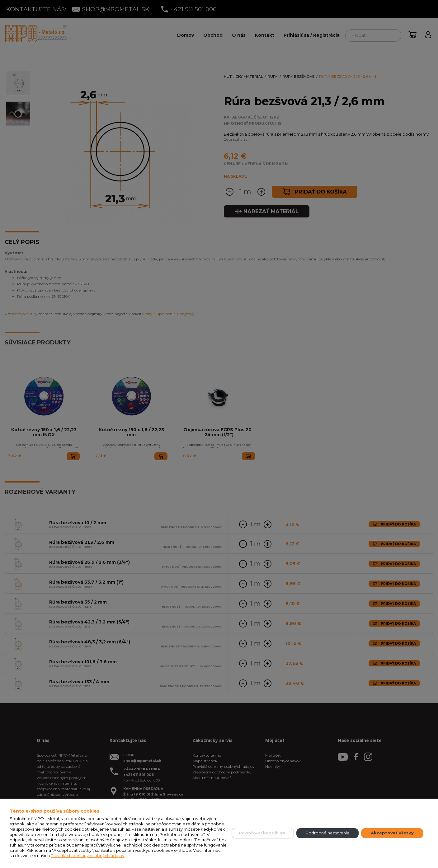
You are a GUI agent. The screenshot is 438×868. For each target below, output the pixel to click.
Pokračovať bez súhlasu (263, 833)
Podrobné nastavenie (328, 833)
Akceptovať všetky (392, 833)
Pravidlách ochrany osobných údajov (87, 856)
